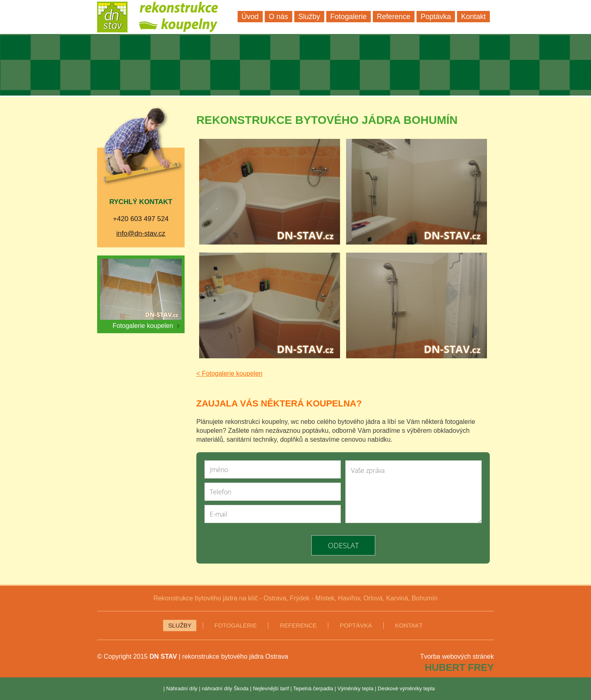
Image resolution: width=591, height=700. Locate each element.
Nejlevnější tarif (271, 688)
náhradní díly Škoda (225, 688)
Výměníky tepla (356, 688)
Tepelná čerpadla (313, 688)
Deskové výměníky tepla (406, 688)
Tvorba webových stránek (457, 656)
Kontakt (409, 626)
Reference (298, 626)
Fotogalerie (236, 626)
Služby (180, 626)
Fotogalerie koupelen (146, 326)
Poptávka (356, 626)
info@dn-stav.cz (141, 233)
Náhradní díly (182, 688)
